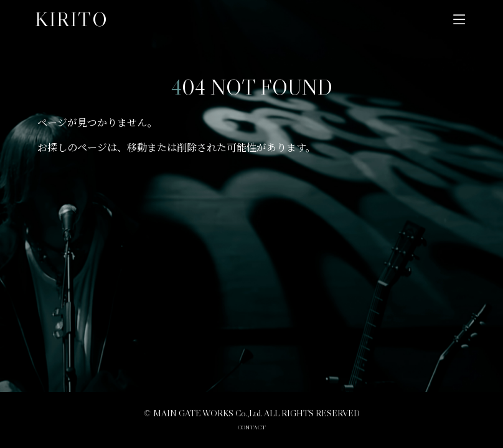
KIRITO (72, 19)
